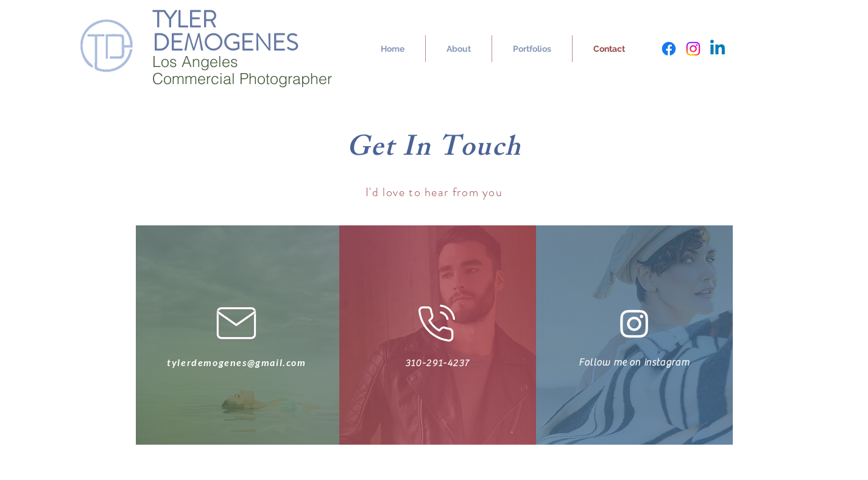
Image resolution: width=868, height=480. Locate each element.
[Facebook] (669, 49)
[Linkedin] (718, 49)
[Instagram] (693, 49)
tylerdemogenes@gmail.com (236, 362)
